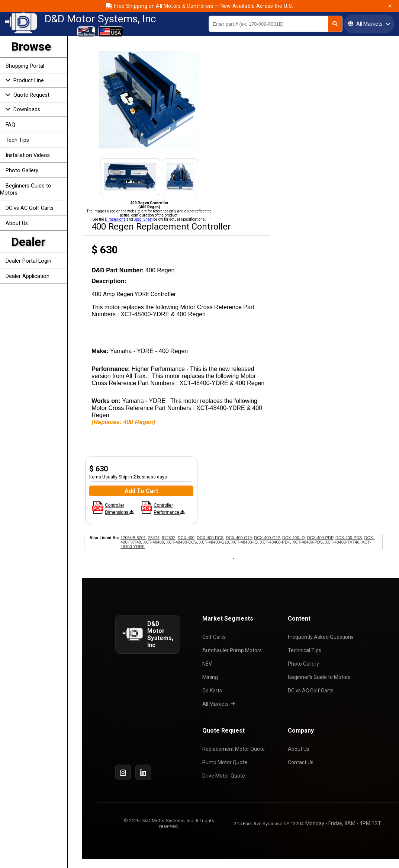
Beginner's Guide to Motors (321, 677)
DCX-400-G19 (239, 538)
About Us (17, 223)
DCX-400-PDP (320, 538)
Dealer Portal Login (28, 261)
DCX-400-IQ (294, 538)
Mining (212, 677)
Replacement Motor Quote (235, 749)
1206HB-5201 (133, 538)
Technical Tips (306, 650)
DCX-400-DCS (210, 538)
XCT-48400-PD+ (275, 542)
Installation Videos (28, 155)
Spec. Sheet (143, 219)
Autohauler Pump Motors (234, 650)
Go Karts (214, 691)
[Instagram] (123, 772)
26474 (154, 538)
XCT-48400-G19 (214, 542)
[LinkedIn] (143, 772)
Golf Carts (216, 637)
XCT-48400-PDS (308, 542)
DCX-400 (186, 538)
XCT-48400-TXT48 (342, 542)
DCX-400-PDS (349, 538)
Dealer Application (28, 276)
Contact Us (303, 762)
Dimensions (115, 219)
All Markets (221, 704)
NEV (209, 664)
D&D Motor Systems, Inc (100, 19)
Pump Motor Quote (227, 762)
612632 (169, 538)
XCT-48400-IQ (244, 542)
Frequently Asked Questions (323, 637)
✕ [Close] (390, 6)
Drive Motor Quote (226, 776)
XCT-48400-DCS (182, 542)
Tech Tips (17, 140)
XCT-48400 (154, 542)
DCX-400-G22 (267, 538)
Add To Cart (141, 491)
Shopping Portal (25, 66)
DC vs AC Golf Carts (30, 208)
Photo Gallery (22, 171)
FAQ (10, 125)
